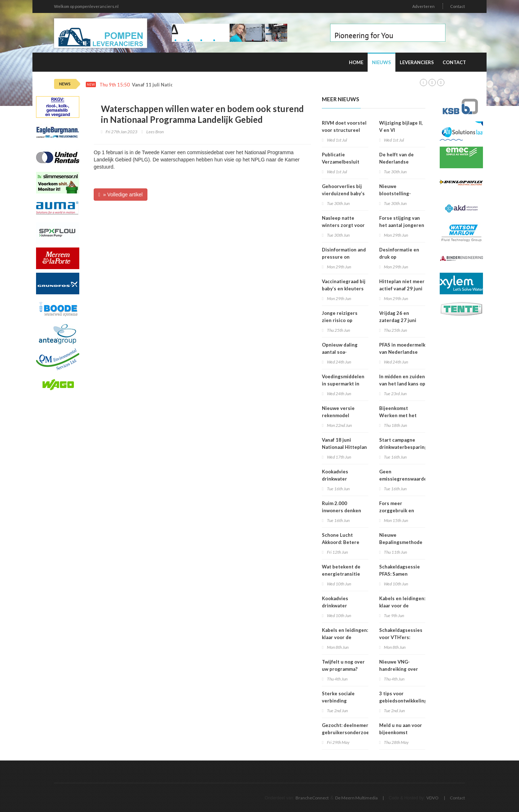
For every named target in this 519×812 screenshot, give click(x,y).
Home (356, 62)
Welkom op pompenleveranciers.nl (86, 6)
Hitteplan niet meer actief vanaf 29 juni (402, 285)
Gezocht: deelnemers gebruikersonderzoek (347, 729)
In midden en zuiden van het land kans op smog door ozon (402, 384)
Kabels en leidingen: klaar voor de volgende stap (402, 606)
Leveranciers (417, 62)
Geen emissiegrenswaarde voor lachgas (403, 479)
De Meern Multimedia (356, 798)
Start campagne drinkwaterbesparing (403, 443)
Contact (458, 6)
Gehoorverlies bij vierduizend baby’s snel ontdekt (343, 193)
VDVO (432, 798)
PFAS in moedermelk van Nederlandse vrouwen (402, 352)
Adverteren (423, 6)
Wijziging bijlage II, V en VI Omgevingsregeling (402, 130)
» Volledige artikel (121, 195)
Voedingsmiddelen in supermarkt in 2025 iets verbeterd (345, 384)
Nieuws (382, 62)
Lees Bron (155, 132)
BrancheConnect (312, 798)
